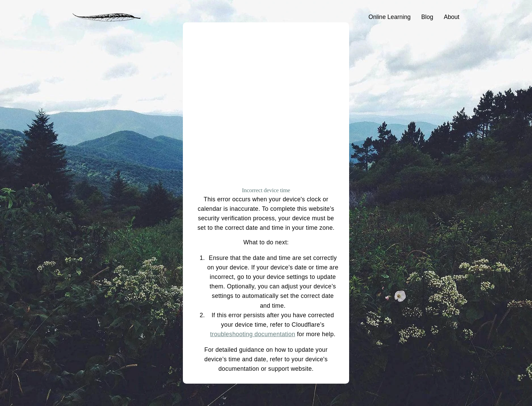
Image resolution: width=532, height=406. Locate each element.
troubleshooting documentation (253, 334)
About (452, 17)
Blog (427, 17)
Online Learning (389, 17)
